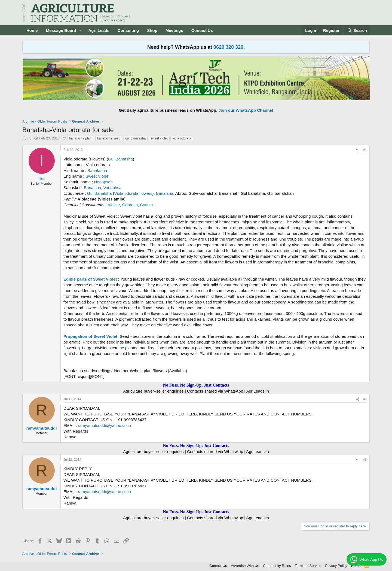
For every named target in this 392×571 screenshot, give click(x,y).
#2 (365, 399)
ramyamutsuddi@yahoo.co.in (104, 425)
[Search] (357, 30)
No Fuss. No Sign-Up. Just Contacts (196, 385)
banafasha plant (81, 138)
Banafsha (92, 188)
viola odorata (182, 138)
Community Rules (277, 566)
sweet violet (159, 138)
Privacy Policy (336, 566)
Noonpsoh (103, 182)
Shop (152, 30)
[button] (80, 30)
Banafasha (97, 170)
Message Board (61, 30)
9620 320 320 (228, 47)
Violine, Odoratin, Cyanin (130, 205)
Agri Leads (99, 30)
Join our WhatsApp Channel (246, 110)
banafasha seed (109, 138)
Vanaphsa (112, 188)
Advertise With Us (245, 566)
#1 (365, 150)
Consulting (128, 30)
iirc (29, 138)
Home (32, 30)
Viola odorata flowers (133, 193)
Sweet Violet (97, 176)
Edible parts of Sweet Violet (90, 279)
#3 (365, 460)
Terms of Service (308, 566)
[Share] (358, 150)
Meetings (174, 30)
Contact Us (202, 30)
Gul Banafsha (120, 159)
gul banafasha (135, 138)
